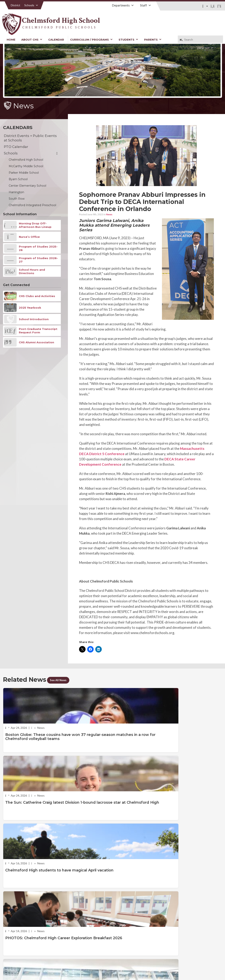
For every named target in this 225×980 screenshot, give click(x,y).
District (16, 5)
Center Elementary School (27, 186)
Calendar (56, 40)
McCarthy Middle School (26, 166)
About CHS (32, 40)
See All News (61, 680)
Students (128, 40)
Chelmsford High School (26, 160)
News (109, 214)
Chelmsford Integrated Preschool (32, 205)
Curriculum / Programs (91, 40)
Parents (153, 40)
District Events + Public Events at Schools (30, 138)
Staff (146, 5)
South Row (17, 199)
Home (11, 40)
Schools (31, 5)
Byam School (18, 179)
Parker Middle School (24, 173)
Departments (123, 5)
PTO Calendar (16, 147)
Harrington (16, 192)
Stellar (200, 963)
